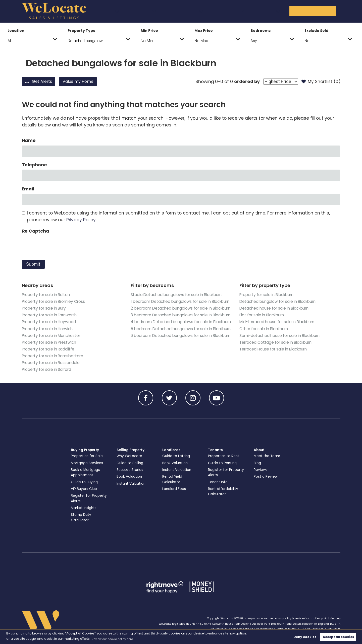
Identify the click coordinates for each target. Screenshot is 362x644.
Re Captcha (35, 231)
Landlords (212, 11)
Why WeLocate (130, 457)
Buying (147, 11)
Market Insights (84, 508)
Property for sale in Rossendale (52, 363)
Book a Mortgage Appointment (86, 473)
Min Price (149, 31)
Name (29, 140)
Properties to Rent (224, 457)
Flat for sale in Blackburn (263, 315)
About (280, 11)
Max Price (204, 31)
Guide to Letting (177, 457)
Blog (257, 463)
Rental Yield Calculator (173, 480)
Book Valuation (130, 477)
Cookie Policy (299, 618)
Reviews (261, 470)
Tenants (248, 11)
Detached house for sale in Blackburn (276, 308)
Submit (33, 264)
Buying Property (86, 451)
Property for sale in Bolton (47, 295)
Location (16, 31)
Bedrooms (261, 31)
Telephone (35, 165)
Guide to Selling (130, 463)
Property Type (81, 31)
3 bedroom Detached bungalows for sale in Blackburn (173, 332)
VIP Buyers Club (84, 489)
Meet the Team (268, 457)
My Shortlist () (320, 82)
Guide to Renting (223, 463)
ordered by (245, 82)
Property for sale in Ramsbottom (54, 356)
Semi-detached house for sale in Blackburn (281, 336)
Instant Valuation (132, 484)
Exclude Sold (316, 31)
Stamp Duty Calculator (82, 517)
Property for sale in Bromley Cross (55, 301)
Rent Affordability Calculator (224, 492)
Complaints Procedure (254, 618)
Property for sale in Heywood (50, 322)
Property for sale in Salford (48, 369)
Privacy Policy (81, 220)
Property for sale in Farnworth (51, 315)
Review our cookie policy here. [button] (115, 639)
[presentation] (60, 246)
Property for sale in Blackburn (268, 295)
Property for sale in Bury (45, 308)
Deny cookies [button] (305, 637)
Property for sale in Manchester (53, 336)
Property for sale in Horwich (49, 329)
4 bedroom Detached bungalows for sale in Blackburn (173, 346)
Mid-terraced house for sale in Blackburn (279, 322)
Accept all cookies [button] (338, 637)
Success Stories (130, 470)
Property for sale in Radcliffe (49, 349)
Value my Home (87, 82)
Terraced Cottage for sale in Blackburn (277, 342)
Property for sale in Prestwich (50, 342)
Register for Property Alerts (89, 499)
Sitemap (335, 618)
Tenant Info (218, 482)
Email (28, 189)
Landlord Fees (175, 489)
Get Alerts (41, 82)
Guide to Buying (85, 482)
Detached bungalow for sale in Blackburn (280, 301)
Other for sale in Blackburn (265, 329)
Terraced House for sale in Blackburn (275, 349)
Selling (178, 11)
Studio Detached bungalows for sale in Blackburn (178, 295)
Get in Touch (319, 11)
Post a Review (266, 477)
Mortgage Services (88, 463)
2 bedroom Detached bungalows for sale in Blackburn (173, 318)
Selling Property (131, 451)
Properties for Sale (87, 457)
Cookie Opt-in (318, 618)
